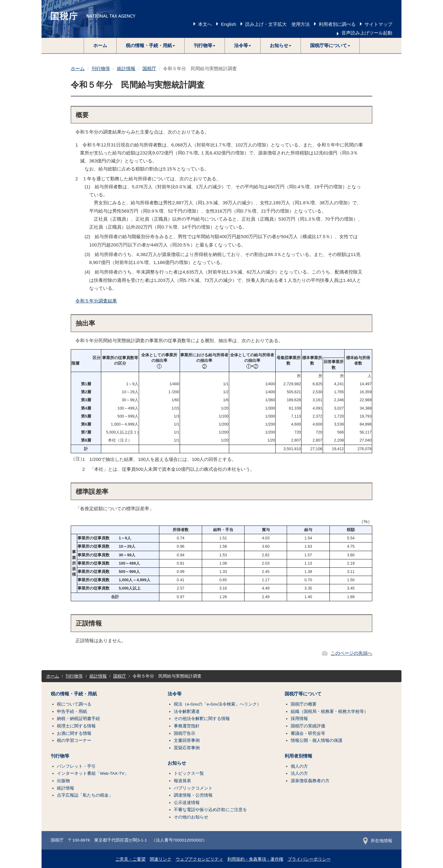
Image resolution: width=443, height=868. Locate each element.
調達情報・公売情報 (193, 795)
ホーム (100, 45)
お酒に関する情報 (74, 733)
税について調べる (74, 704)
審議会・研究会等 (308, 733)
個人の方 (299, 766)
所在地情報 (378, 841)
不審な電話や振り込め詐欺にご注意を (210, 810)
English (228, 24)
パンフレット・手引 (76, 766)
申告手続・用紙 (72, 712)
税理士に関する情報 (76, 726)
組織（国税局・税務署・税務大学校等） (329, 712)
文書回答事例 (187, 740)
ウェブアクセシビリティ (199, 859)
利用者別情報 (298, 756)
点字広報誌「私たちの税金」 (85, 795)
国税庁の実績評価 (308, 726)
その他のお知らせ (191, 817)
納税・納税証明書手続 (78, 719)
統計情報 (126, 68)
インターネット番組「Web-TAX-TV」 (93, 773)
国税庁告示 (185, 733)
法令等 (175, 694)
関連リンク (161, 859)
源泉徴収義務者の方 (310, 781)
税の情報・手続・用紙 (74, 694)
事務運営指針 (187, 726)
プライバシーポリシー (309, 859)
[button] (151, 46)
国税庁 (149, 68)
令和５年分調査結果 (96, 301)
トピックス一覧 (189, 773)
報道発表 (182, 781)
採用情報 (299, 719)
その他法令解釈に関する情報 (202, 719)
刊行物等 (101, 68)
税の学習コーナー (74, 740)
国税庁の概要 (304, 704)
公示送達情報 (187, 803)
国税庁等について (303, 694)
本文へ (205, 24)
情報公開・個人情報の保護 (317, 740)
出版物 (63, 781)
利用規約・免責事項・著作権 (255, 859)
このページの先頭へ (351, 653)
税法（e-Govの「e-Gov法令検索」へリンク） (218, 704)
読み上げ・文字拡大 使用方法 (277, 24)
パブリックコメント (193, 788)
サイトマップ (378, 24)
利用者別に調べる (337, 24)
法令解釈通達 (187, 712)
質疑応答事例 (187, 748)
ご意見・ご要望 (130, 859)
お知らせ (177, 763)
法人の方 (299, 773)
